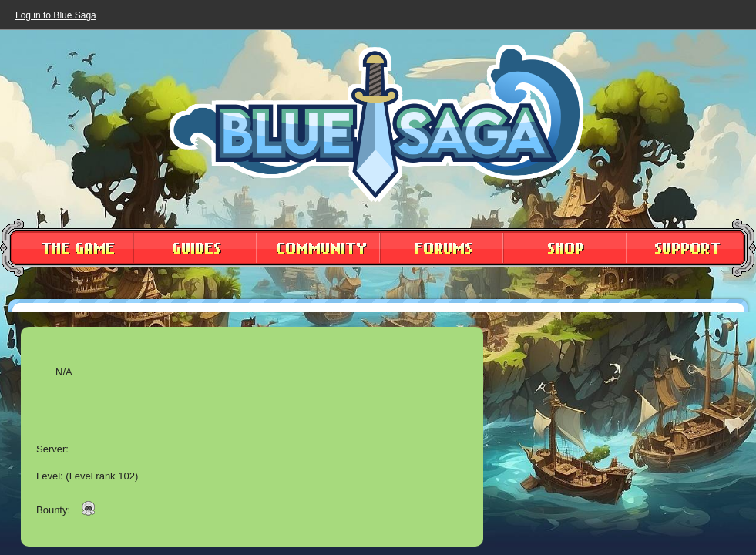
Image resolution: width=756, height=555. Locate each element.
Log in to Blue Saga (56, 15)
